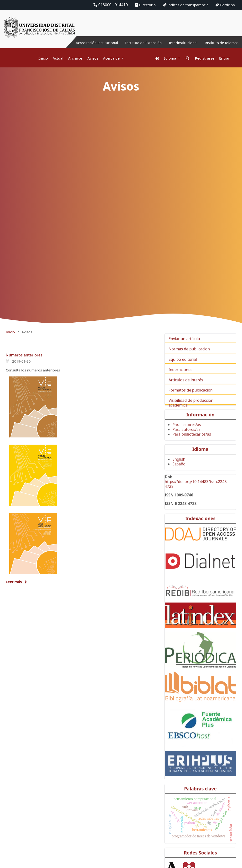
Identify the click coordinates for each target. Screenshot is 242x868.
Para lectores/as (187, 431)
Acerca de (112, 58)
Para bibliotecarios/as (192, 441)
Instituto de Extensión (138, 43)
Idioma (171, 58)
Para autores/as (186, 436)
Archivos (75, 58)
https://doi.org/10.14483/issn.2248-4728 (196, 491)
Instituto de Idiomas (220, 43)
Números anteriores (24, 355)
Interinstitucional (180, 43)
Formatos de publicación (191, 397)
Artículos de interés (186, 387)
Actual (58, 58)
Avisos (93, 58)
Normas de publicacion (189, 356)
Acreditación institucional (88, 43)
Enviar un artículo (184, 345)
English (179, 466)
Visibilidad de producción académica (191, 410)
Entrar (224, 58)
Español (179, 471)
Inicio (43, 58)
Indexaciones (180, 376)
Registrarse (205, 58)
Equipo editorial (183, 366)
